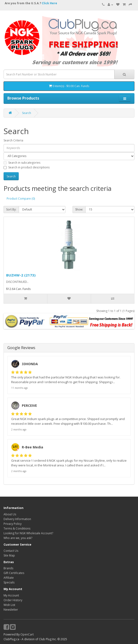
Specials (9, 582)
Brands (8, 568)
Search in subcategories (22, 163)
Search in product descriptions (27, 167)
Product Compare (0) (21, 199)
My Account (11, 595)
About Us (10, 514)
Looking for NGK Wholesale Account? (28, 533)
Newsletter (11, 610)
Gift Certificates (14, 573)
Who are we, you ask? (18, 538)
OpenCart (27, 634)
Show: (79, 209)
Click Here (49, 3)
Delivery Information (17, 519)
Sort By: (11, 209)
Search (27, 113)
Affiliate (9, 578)
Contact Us (11, 551)
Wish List (9, 605)
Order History (13, 600)
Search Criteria (13, 140)
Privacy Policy (13, 524)
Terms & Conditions (17, 528)
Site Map (9, 555)
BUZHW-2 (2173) (21, 275)
